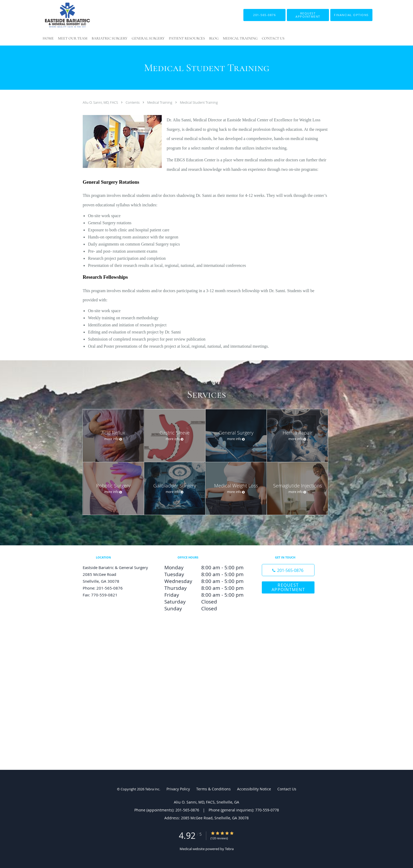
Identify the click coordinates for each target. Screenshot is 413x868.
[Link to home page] (60, 15)
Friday (205, 595)
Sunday (205, 608)
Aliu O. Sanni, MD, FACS (101, 102)
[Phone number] (288, 570)
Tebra (229, 849)
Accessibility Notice (254, 789)
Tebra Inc (152, 789)
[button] (308, 15)
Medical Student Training (199, 102)
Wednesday (205, 581)
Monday (205, 567)
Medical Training (160, 102)
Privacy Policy (178, 789)
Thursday (205, 588)
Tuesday (205, 574)
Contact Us (287, 789)
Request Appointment (288, 587)
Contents (133, 102)
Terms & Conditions (213, 789)
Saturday (205, 602)
